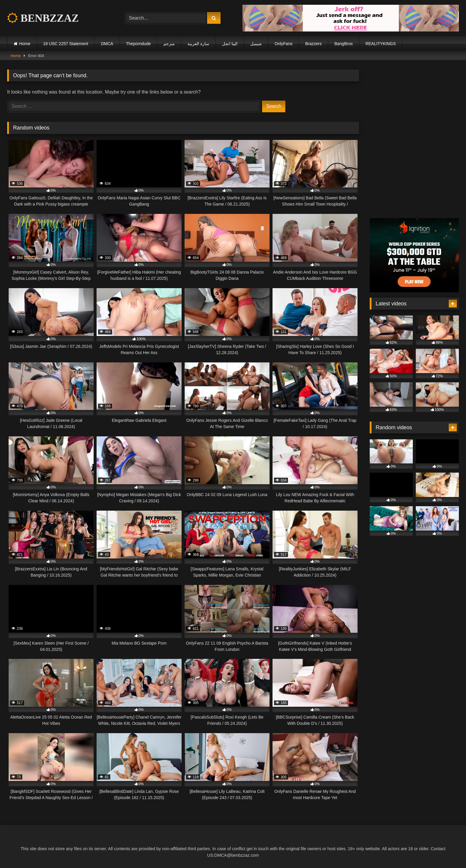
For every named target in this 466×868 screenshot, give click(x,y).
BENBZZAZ (43, 18)
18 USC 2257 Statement (66, 44)
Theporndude (138, 44)
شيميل (256, 44)
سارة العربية (198, 44)
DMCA (107, 44)
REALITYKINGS (381, 44)
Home (25, 44)
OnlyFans (284, 44)
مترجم (169, 44)
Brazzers (313, 44)
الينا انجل (230, 44)
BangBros (343, 44)
